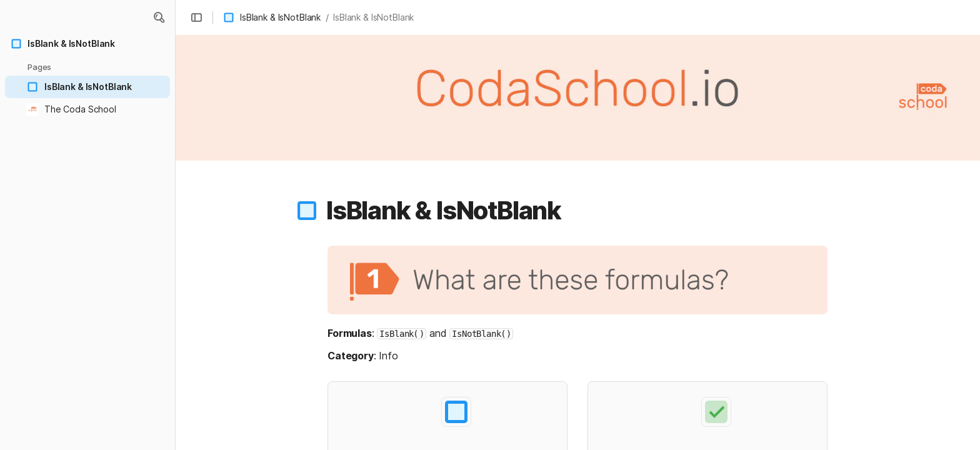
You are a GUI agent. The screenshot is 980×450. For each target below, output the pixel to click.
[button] (159, 17)
